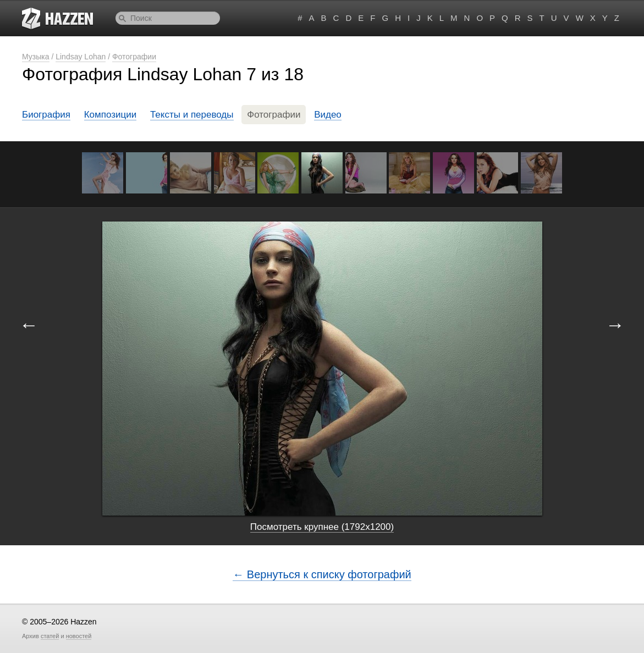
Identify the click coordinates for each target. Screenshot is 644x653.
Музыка (36, 57)
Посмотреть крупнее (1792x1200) (322, 527)
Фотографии (134, 57)
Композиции (111, 115)
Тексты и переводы (192, 115)
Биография (46, 115)
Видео (328, 115)
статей (50, 636)
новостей (79, 636)
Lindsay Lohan (81, 57)
